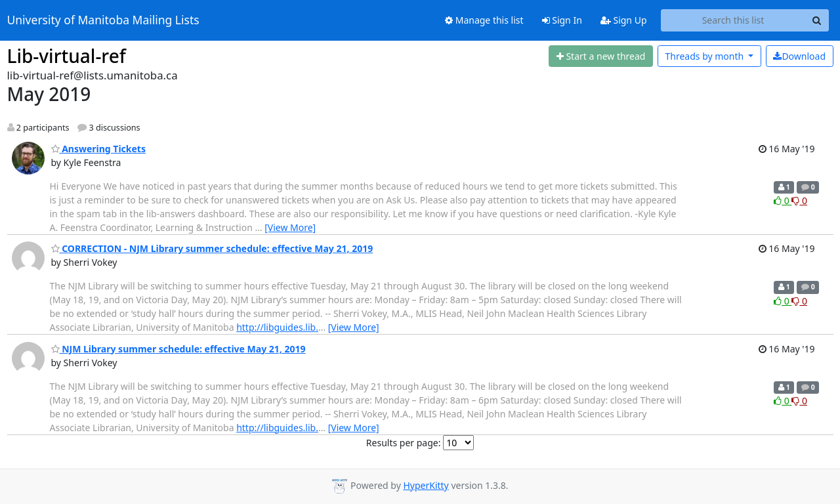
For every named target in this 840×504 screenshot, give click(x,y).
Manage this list (484, 20)
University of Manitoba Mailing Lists (103, 20)
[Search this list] (733, 20)
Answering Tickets (98, 149)
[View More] (290, 227)
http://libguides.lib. (277, 327)
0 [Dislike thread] (799, 200)
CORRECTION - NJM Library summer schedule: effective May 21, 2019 (212, 248)
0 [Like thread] (783, 200)
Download (799, 56)
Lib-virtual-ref (67, 56)
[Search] (817, 20)
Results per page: (404, 443)
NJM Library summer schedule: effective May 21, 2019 (178, 349)
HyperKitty (426, 485)
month (705, 56)
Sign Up (624, 20)
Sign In (562, 20)
